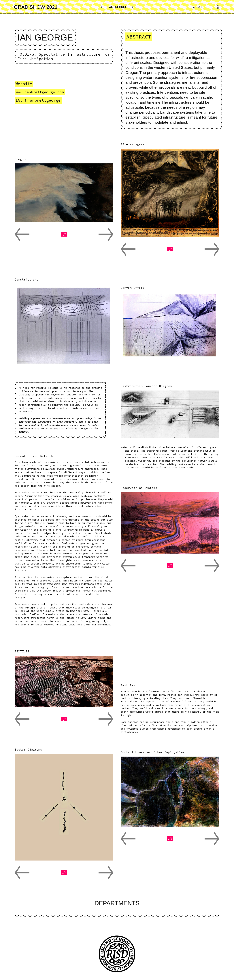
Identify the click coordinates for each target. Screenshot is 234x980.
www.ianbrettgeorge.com (42, 93)
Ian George (117, 7)
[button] (22, 235)
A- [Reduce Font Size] (194, 7)
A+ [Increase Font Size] (200, 7)
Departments (117, 903)
